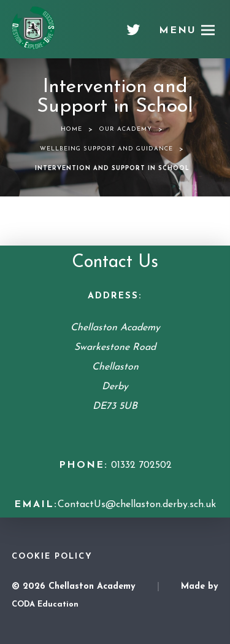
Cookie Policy (52, 557)
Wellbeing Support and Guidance (106, 149)
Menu (178, 31)
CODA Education (45, 604)
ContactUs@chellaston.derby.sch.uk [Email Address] (137, 505)
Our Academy (126, 129)
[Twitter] (133, 34)
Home (71, 129)
